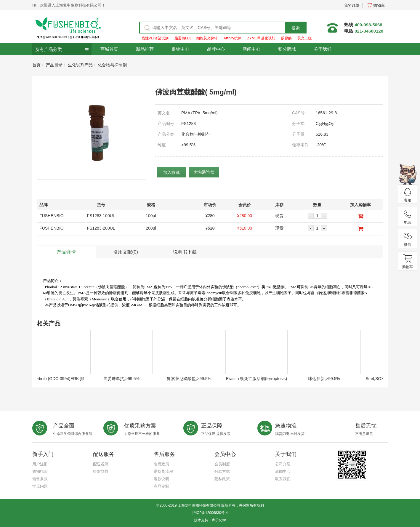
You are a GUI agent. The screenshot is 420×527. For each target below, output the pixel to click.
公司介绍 (283, 464)
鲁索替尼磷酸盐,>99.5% (191, 379)
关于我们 (323, 49)
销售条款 (40, 479)
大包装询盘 (204, 172)
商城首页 (109, 49)
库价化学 (219, 520)
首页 (36, 65)
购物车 (376, 5)
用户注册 (40, 464)
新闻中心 (251, 49)
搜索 (296, 28)
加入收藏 (171, 172)
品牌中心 (216, 49)
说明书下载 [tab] (185, 252)
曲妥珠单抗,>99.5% (124, 379)
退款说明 (161, 479)
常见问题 (40, 486)
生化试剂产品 (80, 65)
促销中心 (180, 49)
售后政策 (161, 464)
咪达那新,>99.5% (326, 379)
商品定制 (161, 486)
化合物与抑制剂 (112, 65)
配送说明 (101, 464)
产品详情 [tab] (66, 252)
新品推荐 (145, 49)
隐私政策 (222, 479)
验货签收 (101, 471)
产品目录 (54, 65)
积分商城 (287, 49)
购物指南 (40, 471)
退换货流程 (163, 471)
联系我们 (283, 479)
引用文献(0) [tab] (126, 252)
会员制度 (222, 464)
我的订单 (352, 5)
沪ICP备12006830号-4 (210, 513)
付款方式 (222, 471)
